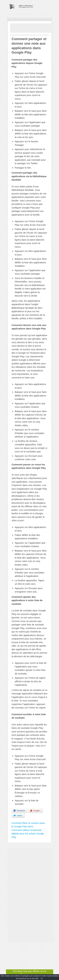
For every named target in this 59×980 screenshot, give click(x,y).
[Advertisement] (35, 28)
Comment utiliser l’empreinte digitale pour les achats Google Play (28, 834)
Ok (42, 978)
